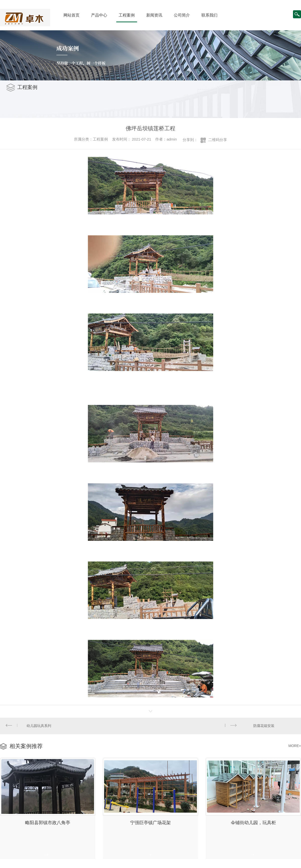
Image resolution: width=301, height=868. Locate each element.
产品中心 (99, 15)
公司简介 (182, 15)
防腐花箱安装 (264, 725)
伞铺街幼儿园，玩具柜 (253, 820)
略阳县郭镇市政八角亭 (48, 820)
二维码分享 (218, 140)
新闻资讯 (154, 15)
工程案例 (127, 15)
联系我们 (209, 15)
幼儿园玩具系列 (38, 725)
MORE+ (295, 745)
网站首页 (71, 15)
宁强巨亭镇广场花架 (150, 820)
